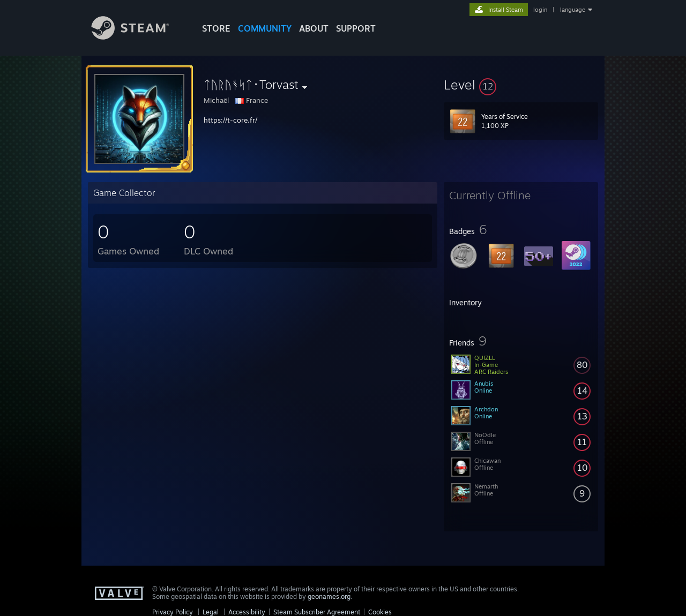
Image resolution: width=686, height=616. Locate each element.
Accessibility (247, 612)
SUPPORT (356, 28)
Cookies (380, 612)
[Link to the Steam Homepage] (138, 37)
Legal (211, 612)
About (314, 28)
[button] (521, 85)
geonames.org (329, 596)
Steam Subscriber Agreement (317, 612)
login (540, 10)
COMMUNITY (265, 28)
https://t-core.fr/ (230, 120)
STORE (216, 28)
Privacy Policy (173, 612)
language (573, 10)
